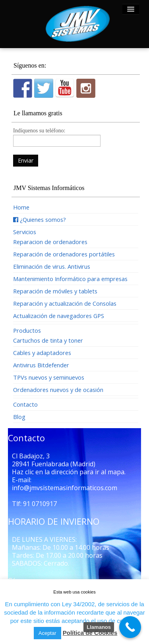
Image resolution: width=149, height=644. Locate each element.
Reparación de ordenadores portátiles (64, 254)
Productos (27, 330)
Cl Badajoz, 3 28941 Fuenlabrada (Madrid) (54, 460)
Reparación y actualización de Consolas (65, 303)
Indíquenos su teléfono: (57, 136)
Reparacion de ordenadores (50, 242)
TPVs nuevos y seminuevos (49, 377)
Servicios (25, 232)
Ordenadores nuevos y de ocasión (58, 390)
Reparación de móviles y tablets (55, 291)
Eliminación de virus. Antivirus (52, 266)
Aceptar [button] (47, 633)
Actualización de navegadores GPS (59, 316)
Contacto (25, 404)
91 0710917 (40, 504)
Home (21, 207)
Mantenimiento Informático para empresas (70, 279)
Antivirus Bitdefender (41, 365)
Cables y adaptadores (42, 353)
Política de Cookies (90, 633)
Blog (19, 417)
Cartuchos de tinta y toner (48, 340)
